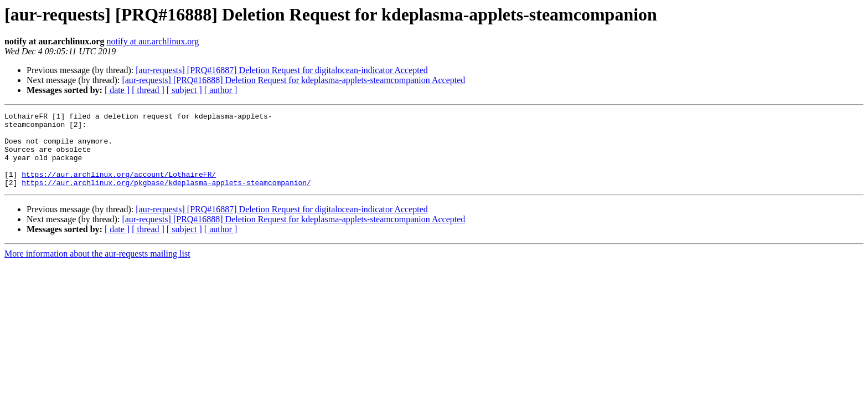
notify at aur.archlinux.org (153, 41)
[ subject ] (184, 90)
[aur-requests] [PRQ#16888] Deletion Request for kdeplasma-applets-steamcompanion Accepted (293, 80)
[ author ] (221, 90)
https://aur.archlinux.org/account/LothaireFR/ (119, 187)
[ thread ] (148, 90)
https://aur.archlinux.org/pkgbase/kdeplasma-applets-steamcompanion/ (166, 197)
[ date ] (117, 90)
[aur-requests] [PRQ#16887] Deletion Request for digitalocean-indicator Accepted (282, 70)
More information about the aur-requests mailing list (97, 268)
